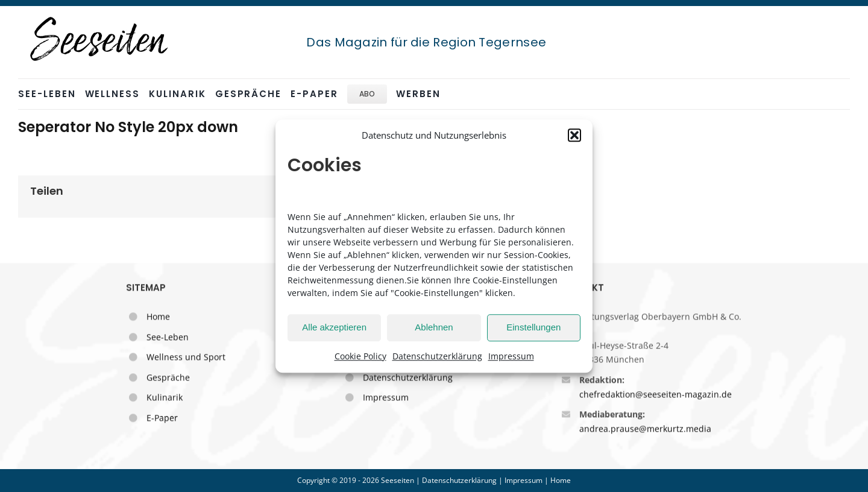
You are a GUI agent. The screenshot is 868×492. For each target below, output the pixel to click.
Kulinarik (165, 398)
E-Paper (162, 419)
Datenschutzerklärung (437, 356)
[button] (574, 136)
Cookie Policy (360, 356)
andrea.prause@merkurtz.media (645, 430)
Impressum (511, 356)
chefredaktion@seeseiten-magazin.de (656, 395)
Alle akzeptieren (334, 327)
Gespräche (168, 378)
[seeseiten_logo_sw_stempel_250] (99, 17)
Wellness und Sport (186, 358)
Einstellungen (533, 327)
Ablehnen (434, 327)
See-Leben (168, 338)
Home (158, 317)
